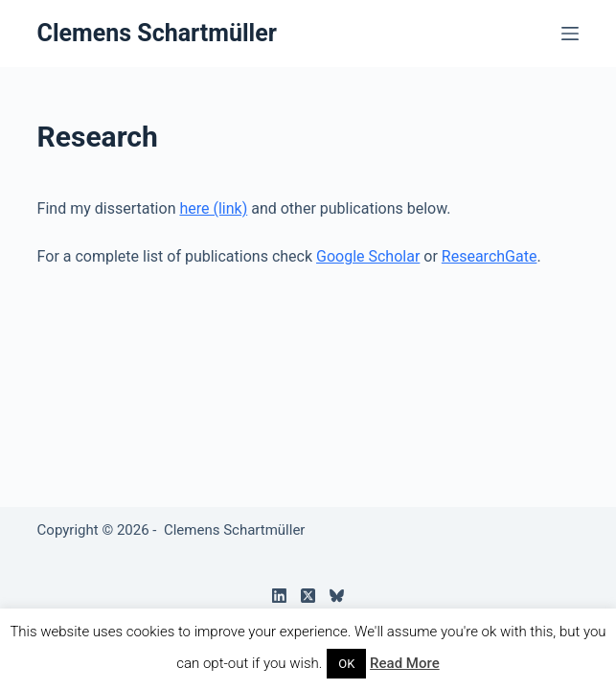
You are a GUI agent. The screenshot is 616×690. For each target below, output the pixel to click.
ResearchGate (490, 256)
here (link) (213, 208)
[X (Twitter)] (308, 596)
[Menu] (570, 34)
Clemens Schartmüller (157, 33)
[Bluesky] (337, 596)
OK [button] (346, 664)
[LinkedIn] (279, 596)
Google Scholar (368, 256)
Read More (405, 663)
